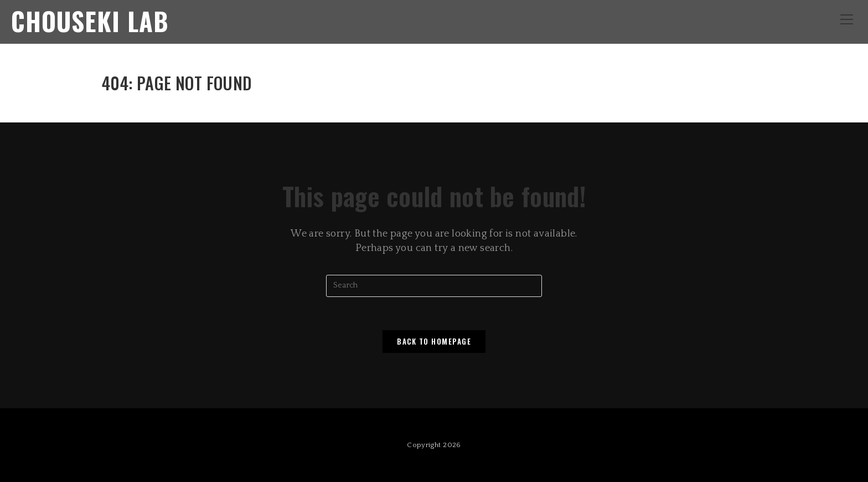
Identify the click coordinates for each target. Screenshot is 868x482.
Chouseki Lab (90, 21)
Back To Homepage (434, 341)
